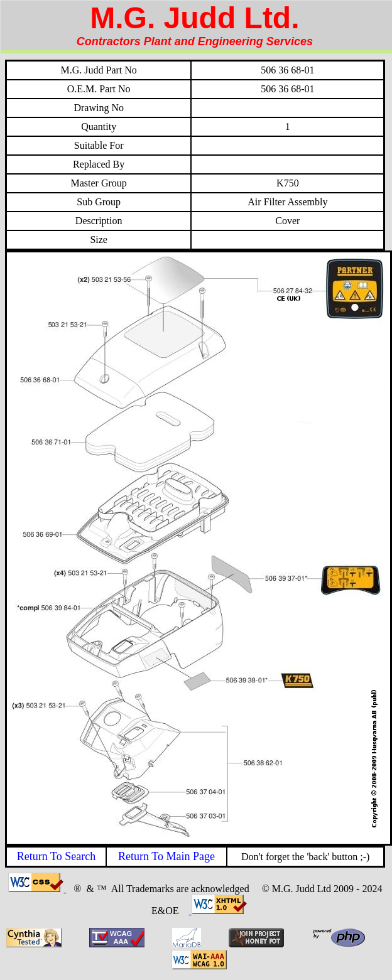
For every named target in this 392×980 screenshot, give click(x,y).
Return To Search (56, 856)
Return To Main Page (166, 856)
